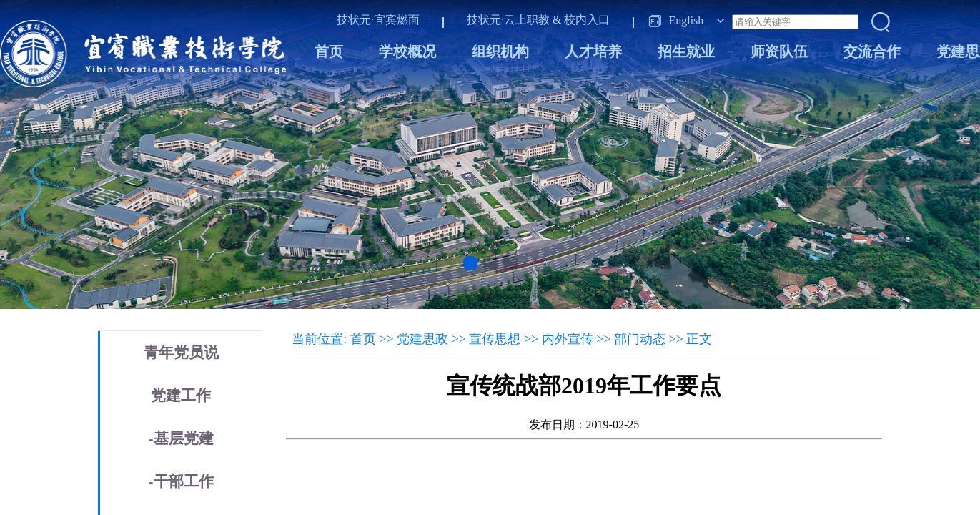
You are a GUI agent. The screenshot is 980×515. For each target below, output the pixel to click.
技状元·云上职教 (508, 20)
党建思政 (422, 339)
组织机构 (500, 51)
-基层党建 (181, 438)
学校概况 (407, 51)
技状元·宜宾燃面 (378, 20)
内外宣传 (568, 339)
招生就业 (686, 51)
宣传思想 (495, 339)
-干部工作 (181, 481)
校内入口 (587, 20)
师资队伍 (779, 51)
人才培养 (593, 51)
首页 (329, 51)
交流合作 (872, 51)
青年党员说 (181, 353)
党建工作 (181, 396)
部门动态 (640, 339)
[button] (470, 263)
